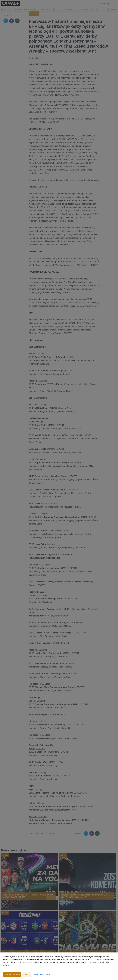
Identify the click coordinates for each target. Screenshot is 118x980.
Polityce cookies (27, 962)
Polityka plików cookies (42, 975)
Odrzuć (27, 975)
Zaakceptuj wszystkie (12, 975)
